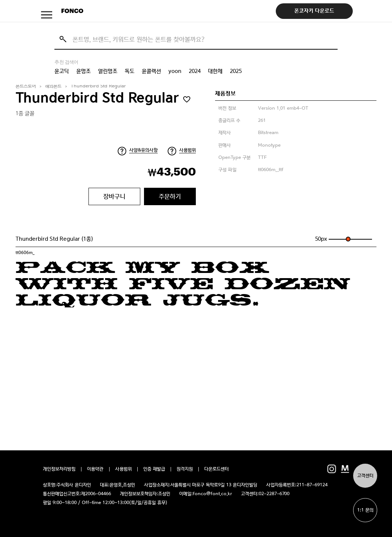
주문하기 (170, 196)
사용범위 (187, 150)
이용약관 (95, 469)
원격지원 (185, 469)
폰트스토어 (26, 86)
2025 (236, 71)
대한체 (215, 71)
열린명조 (108, 71)
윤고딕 (62, 71)
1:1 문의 (365, 510)
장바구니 (114, 196)
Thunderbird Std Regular (98, 86)
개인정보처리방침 (59, 469)
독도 (130, 71)
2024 (195, 71)
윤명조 (83, 71)
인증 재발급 (154, 469)
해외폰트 (53, 86)
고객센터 (365, 476)
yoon (175, 71)
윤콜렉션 (151, 71)
